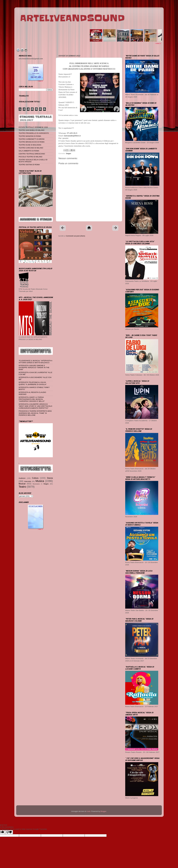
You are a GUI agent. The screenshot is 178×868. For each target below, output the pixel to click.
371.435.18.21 (72, 133)
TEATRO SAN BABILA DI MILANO (32, 130)
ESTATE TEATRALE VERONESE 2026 (33, 127)
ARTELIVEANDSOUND (72, 18)
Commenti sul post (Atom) (75, 236)
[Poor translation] (9, 832)
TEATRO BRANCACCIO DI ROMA (32, 142)
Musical (22, 484)
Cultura (35, 478)
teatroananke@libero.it (72, 136)
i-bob (89, 811)
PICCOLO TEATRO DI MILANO (30, 157)
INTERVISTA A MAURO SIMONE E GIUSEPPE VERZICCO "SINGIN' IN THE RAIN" (34, 368)
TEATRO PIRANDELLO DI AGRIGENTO (34, 133)
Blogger (103, 811)
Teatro (22, 487)
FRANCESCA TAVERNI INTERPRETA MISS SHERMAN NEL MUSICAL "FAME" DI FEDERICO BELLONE (35, 413)
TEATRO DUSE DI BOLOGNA (30, 145)
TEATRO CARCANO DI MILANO (31, 148)
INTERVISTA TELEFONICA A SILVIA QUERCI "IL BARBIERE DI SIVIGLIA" (33, 383)
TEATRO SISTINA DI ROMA (29, 165)
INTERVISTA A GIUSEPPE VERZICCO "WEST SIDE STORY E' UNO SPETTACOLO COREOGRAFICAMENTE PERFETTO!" (35, 406)
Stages (68, 154)
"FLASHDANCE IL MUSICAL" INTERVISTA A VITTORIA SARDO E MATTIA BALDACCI (35, 362)
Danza (50, 478)
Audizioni (22, 478)
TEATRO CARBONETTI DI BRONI (32, 139)
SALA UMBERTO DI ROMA (29, 151)
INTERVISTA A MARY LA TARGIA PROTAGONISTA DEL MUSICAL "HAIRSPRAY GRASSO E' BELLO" (32, 399)
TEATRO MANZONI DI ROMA (30, 136)
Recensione (36, 484)
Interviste (28, 481)
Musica (40, 481)
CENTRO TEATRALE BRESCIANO (32, 154)
